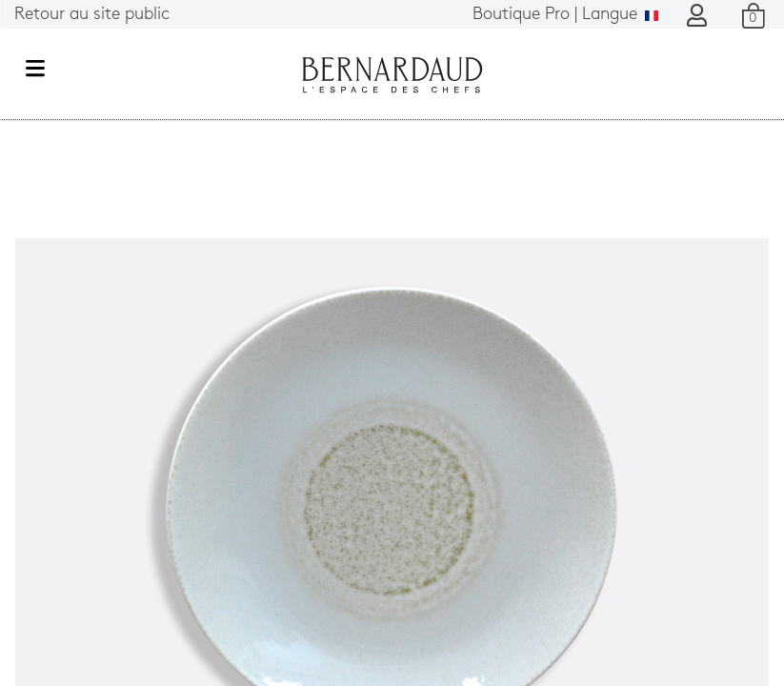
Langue (565, 15)
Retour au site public (92, 15)
